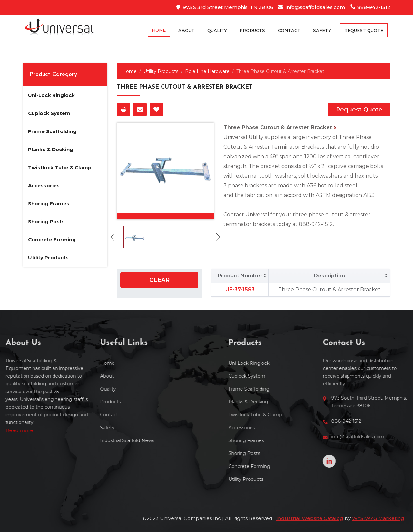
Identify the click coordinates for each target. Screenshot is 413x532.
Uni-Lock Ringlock (51, 95)
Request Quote (359, 110)
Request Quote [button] (364, 30)
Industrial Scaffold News (95, 440)
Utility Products (48, 258)
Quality (217, 30)
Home (159, 30)
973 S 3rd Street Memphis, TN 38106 (225, 7)
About (187, 30)
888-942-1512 (370, 7)
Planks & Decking (51, 149)
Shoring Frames (49, 203)
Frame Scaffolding (52, 131)
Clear (159, 280)
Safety (322, 30)
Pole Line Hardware (207, 71)
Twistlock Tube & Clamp (60, 167)
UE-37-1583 (240, 290)
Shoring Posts (46, 222)
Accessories (44, 185)
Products (252, 30)
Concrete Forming (52, 240)
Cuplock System (49, 113)
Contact (289, 30)
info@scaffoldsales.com (311, 7)
